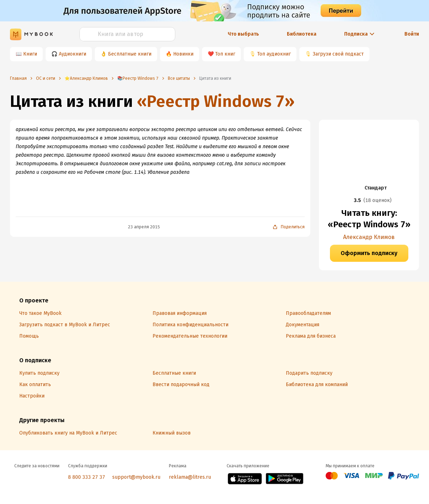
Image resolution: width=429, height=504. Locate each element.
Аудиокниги (73, 54)
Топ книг (225, 54)
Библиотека (302, 34)
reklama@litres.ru (190, 477)
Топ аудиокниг (274, 54)
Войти (412, 34)
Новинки (183, 54)
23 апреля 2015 (144, 227)
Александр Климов (369, 237)
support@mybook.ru (136, 477)
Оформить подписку (369, 253)
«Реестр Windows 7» (216, 101)
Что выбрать (243, 34)
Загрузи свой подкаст (338, 54)
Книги (30, 54)
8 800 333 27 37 (87, 477)
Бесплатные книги (130, 54)
